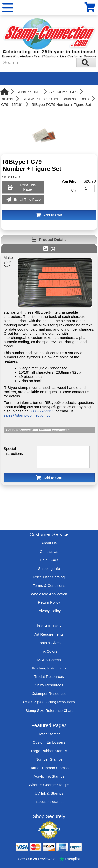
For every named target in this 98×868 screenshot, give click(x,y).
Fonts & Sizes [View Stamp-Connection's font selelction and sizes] (49, 643)
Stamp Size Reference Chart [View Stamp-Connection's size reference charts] (49, 710)
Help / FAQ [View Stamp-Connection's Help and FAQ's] (49, 560)
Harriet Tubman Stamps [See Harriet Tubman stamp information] (49, 768)
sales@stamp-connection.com (29, 415)
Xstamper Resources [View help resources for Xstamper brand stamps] (49, 694)
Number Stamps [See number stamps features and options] (49, 759)
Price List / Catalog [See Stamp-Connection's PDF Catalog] (49, 577)
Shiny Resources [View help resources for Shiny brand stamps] (49, 685)
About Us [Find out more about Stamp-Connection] (49, 543)
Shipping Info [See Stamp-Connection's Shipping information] (49, 568)
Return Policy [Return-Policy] (49, 602)
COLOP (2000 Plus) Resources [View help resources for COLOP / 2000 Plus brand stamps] (49, 702)
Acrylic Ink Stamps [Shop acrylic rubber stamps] (49, 776)
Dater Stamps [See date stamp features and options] (49, 734)
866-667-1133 (43, 411)
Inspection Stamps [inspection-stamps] (49, 802)
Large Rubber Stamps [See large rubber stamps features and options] (49, 751)
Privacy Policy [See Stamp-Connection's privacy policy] (49, 611)
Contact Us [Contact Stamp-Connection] (49, 552)
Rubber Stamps (29, 92)
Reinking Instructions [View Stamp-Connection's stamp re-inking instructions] (49, 668)
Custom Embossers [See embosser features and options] (49, 742)
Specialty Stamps (64, 92)
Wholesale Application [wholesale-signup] (49, 594)
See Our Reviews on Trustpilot (49, 859)
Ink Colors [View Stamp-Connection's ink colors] (49, 651)
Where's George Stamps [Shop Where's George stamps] (49, 785)
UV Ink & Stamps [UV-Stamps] (49, 793)
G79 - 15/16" (12, 104)
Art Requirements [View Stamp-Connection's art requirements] (49, 634)
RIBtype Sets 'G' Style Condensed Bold (56, 99)
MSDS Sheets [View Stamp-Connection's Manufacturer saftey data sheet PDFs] (49, 660)
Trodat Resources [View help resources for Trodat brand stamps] (49, 677)
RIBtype (7, 99)
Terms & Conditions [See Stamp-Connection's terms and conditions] (49, 585)
